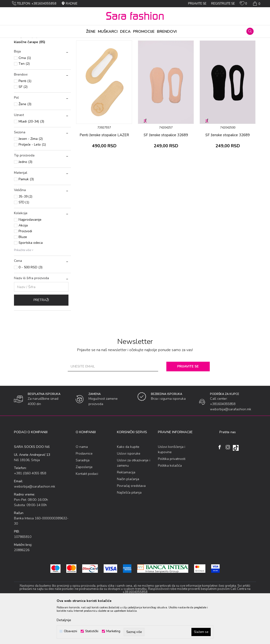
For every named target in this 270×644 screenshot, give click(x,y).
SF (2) (23, 125)
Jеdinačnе (71, 41)
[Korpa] (256, 4)
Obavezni (71, 631)
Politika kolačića (170, 503)
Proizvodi (41, 41)
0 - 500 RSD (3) (30, 305)
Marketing (113, 631)
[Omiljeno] (243, 4)
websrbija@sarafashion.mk (35, 524)
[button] (250, 31)
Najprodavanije (30, 257)
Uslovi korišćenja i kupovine (172, 487)
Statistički (92, 631)
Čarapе (56, 41)
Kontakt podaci (87, 512)
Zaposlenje (84, 505)
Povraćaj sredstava (131, 524)
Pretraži (41, 338)
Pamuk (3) (26, 217)
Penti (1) (25, 119)
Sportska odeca (31, 280)
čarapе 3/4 (26, 74)
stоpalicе (24, 68)
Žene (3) (25, 142)
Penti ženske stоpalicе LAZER (104, 173)
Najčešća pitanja (129, 530)
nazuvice (23, 62)
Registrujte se (223, 4)
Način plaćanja (128, 517)
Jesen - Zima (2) (31, 177)
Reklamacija (126, 510)
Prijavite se (188, 404)
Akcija (23, 263)
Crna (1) (25, 96)
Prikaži (205, 49)
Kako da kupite (128, 485)
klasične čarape (30, 80)
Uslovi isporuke (129, 491)
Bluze (23, 275)
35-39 (25, 234)
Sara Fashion (23, 41)
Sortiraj (135, 49)
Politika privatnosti (172, 497)
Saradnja (83, 498)
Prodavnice (84, 491)
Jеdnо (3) (25, 200)
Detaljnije (64, 620)
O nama (82, 485)
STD (24, 240)
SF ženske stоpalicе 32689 (166, 173)
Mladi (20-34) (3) (31, 159)
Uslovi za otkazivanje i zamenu (134, 501)
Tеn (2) (24, 101)
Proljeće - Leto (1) (32, 182)
